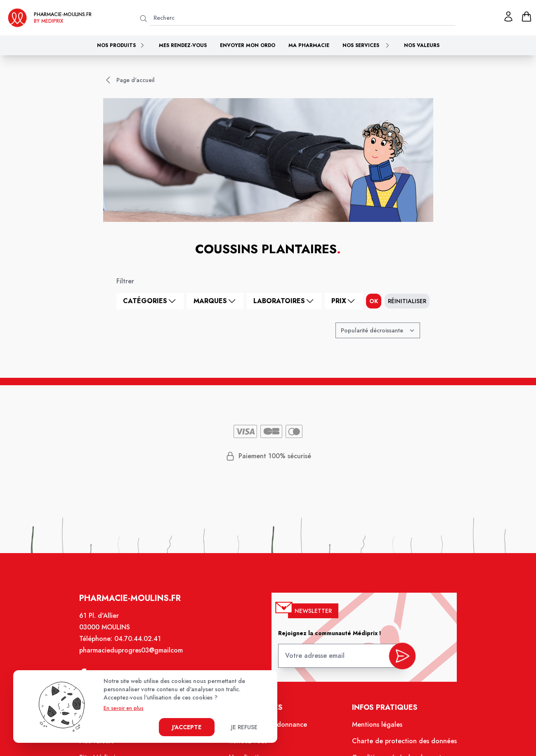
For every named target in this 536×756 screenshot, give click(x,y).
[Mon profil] (508, 16)
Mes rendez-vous (183, 45)
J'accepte (187, 727)
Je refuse (244, 727)
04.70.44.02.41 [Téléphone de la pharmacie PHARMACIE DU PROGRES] (142, 645)
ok (374, 301)
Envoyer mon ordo (248, 45)
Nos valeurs (422, 45)
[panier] (527, 16)
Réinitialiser (407, 301)
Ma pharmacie (309, 45)
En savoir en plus (124, 708)
